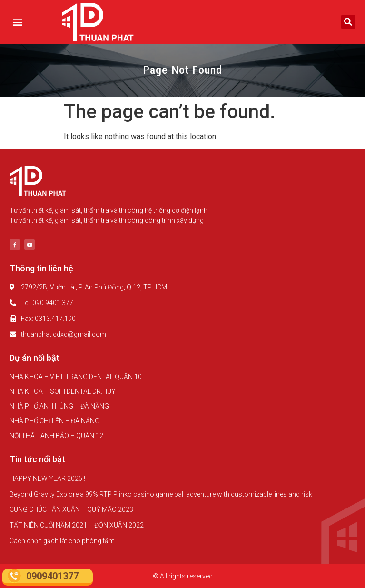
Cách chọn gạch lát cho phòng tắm (62, 541)
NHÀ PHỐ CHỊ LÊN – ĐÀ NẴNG (54, 421)
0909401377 (52, 576)
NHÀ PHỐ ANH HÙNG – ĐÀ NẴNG (59, 406)
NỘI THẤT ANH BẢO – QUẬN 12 (56, 436)
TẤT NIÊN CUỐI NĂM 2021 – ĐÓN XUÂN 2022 (77, 525)
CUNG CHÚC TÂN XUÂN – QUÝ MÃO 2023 (71, 509)
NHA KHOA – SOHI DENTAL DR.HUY (63, 391)
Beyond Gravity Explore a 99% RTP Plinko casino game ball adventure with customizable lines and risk (161, 494)
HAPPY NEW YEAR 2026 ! (47, 478)
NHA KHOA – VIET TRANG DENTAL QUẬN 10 (76, 377)
